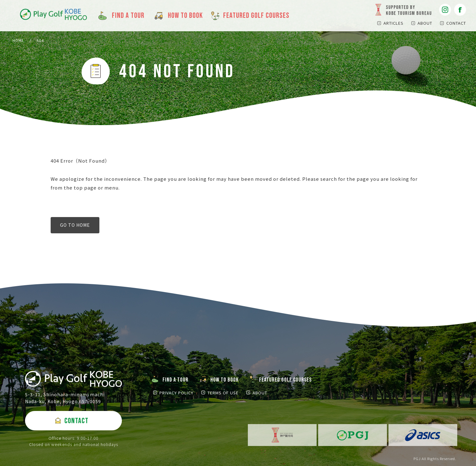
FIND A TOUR (175, 380)
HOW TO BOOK (225, 380)
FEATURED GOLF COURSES (285, 380)
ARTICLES (393, 23)
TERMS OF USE (223, 393)
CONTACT (456, 23)
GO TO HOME (75, 225)
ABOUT (425, 23)
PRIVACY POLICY (176, 393)
